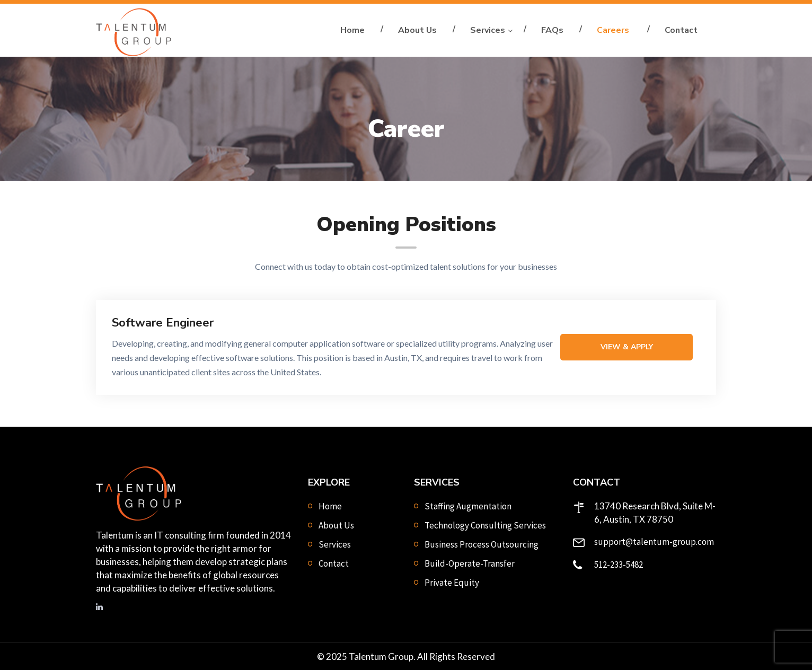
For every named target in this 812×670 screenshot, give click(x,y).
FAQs (552, 30)
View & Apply (627, 347)
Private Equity (452, 583)
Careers (614, 30)
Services (488, 30)
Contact (681, 30)
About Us (417, 30)
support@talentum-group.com (654, 542)
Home (352, 30)
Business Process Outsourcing (482, 544)
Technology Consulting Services (485, 525)
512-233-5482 (619, 565)
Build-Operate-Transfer (470, 563)
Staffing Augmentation (468, 506)
